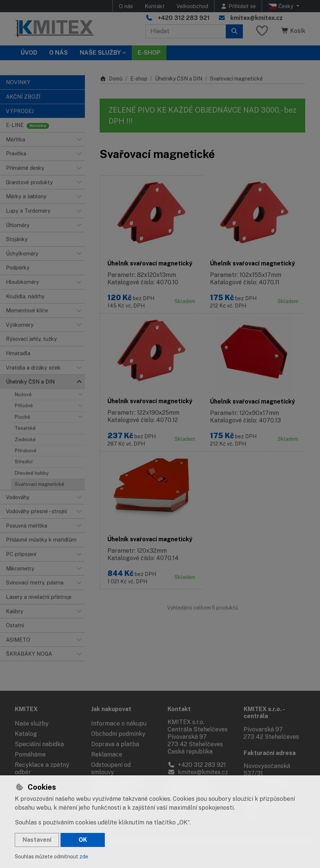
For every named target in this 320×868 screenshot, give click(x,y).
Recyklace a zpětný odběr (42, 768)
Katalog (26, 734)
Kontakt (155, 6)
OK (83, 840)
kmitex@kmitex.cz (257, 18)
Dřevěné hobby (32, 473)
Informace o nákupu (119, 723)
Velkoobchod (192, 6)
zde (84, 857)
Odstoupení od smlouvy (111, 768)
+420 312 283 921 (184, 18)
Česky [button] (281, 6)
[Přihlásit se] (238, 6)
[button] (79, 140)
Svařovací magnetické (39, 484)
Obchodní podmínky (118, 734)
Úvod (29, 53)
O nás (126, 6)
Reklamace (107, 754)
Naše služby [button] (100, 53)
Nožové (23, 394)
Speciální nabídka (39, 744)
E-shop (139, 79)
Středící (24, 462)
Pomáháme (30, 754)
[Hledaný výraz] (186, 31)
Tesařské (25, 428)
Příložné (24, 406)
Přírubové (26, 451)
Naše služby (32, 723)
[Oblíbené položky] (262, 31)
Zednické (25, 440)
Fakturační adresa (270, 753)
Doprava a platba (115, 744)
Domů (111, 79)
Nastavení (37, 840)
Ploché (23, 417)
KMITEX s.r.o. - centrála (264, 713)
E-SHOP (149, 53)
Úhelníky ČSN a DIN (179, 79)
